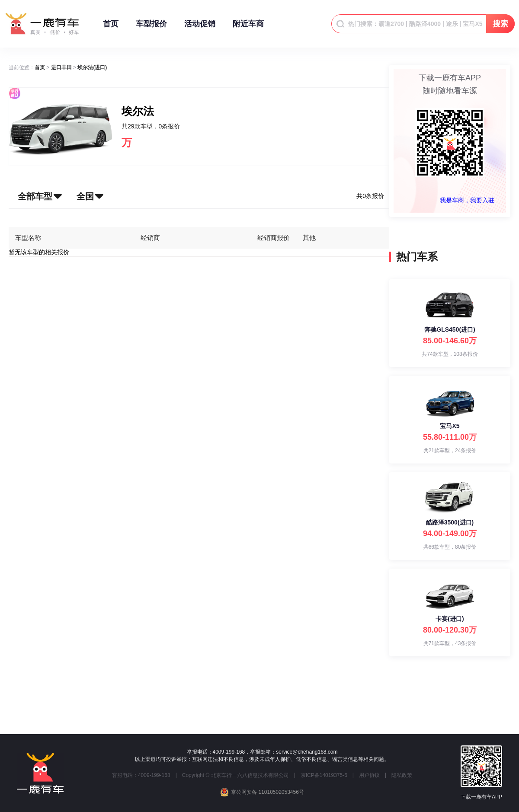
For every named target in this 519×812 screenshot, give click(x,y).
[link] (40, 67)
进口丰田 (61, 67)
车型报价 (151, 28)
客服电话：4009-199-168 (141, 775)
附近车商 (248, 28)
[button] (37, 196)
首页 (111, 28)
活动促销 (200, 28)
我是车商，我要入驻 (467, 200)
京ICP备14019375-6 (324, 775)
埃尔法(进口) (92, 67)
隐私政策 (402, 775)
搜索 (500, 24)
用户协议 (369, 775)
